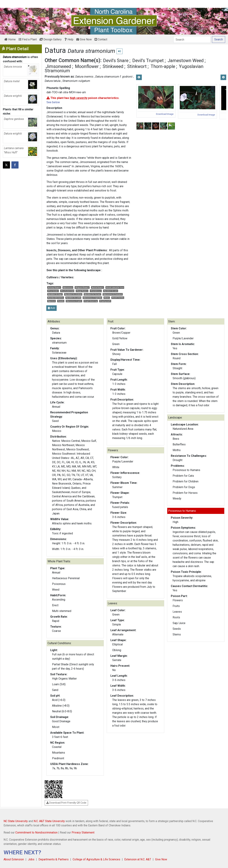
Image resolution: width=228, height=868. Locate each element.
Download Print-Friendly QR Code (66, 803)
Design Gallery (51, 39)
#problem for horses (92, 294)
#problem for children (73, 294)
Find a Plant (28, 39)
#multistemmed (67, 291)
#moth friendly (118, 298)
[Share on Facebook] (15, 165)
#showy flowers (54, 287)
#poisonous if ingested (92, 298)
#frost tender (53, 291)
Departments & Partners (54, 859)
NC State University (16, 821)
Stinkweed (113, 66)
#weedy (61, 301)
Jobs (31, 859)
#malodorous (96, 291)
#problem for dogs (55, 294)
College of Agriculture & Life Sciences (96, 859)
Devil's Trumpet (148, 61)
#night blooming (91, 301)
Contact (101, 39)
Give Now (84, 39)
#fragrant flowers (82, 287)
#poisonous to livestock (113, 294)
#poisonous (68, 287)
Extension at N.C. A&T (138, 859)
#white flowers (98, 287)
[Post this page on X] (6, 165)
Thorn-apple (163, 66)
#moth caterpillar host (115, 287)
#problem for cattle (73, 298)
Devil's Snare (116, 61)
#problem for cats (111, 291)
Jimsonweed (58, 66)
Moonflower (87, 66)
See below (53, 102)
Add (51, 308)
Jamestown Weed (186, 61)
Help (69, 39)
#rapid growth (105, 301)
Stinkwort (137, 66)
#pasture (51, 301)
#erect (107, 298)
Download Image (165, 114)
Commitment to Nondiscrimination (36, 833)
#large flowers (82, 291)
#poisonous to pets (74, 301)
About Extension (14, 859)
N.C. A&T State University (49, 821)
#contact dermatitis (56, 298)
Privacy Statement (83, 833)
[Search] (192, 40)
